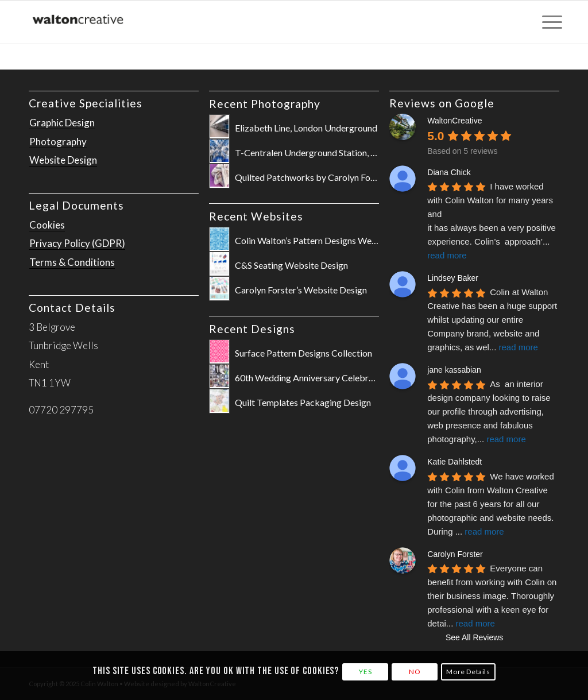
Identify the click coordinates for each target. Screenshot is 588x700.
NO (415, 672)
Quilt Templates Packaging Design (303, 402)
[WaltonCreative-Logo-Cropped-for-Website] (78, 22)
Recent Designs (252, 329)
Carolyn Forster (455, 554)
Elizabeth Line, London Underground (306, 128)
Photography (58, 142)
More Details (468, 672)
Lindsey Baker (453, 278)
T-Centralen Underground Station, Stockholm (324, 152)
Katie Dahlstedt (454, 462)
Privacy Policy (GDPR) (77, 243)
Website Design (63, 160)
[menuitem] (548, 22)
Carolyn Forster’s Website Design (301, 290)
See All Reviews (474, 637)
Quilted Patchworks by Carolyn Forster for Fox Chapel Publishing (363, 177)
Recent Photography (265, 104)
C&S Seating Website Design (291, 265)
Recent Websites (256, 216)
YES (365, 672)
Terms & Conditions (72, 262)
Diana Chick (449, 172)
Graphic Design (62, 123)
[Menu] (548, 22)
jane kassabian (454, 370)
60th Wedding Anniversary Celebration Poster (326, 378)
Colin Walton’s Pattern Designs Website (313, 240)
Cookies (47, 225)
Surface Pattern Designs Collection (303, 353)
